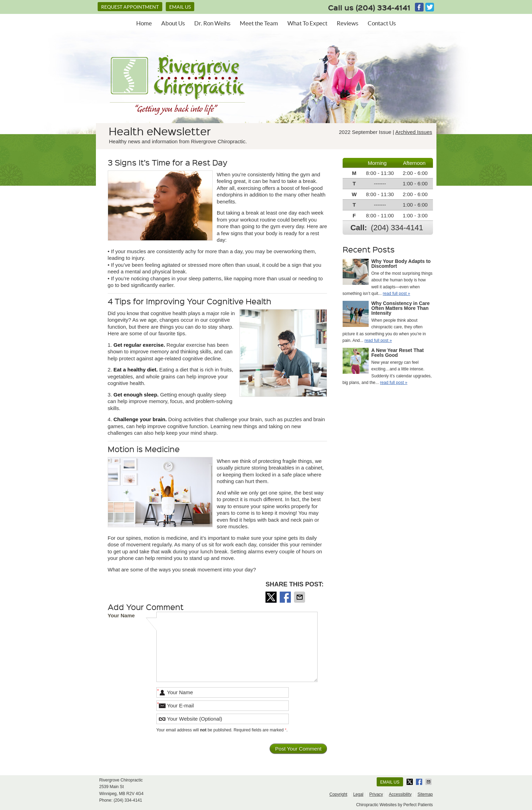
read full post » (397, 294)
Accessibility (400, 794)
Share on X (272, 597)
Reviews (347, 23)
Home (144, 23)
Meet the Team (259, 23)
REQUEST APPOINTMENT (130, 7)
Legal (358, 794)
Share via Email (300, 597)
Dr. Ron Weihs (212, 23)
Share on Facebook (286, 597)
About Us (173, 23)
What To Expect (307, 23)
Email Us (180, 7)
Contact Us (382, 23)
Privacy (376, 794)
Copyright (338, 794)
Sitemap (425, 794)
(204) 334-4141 (383, 7)
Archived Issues (414, 132)
